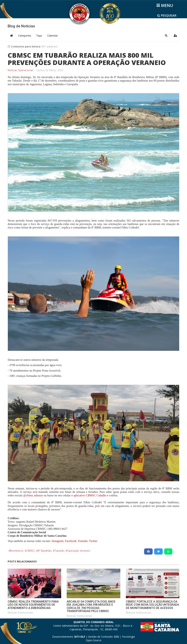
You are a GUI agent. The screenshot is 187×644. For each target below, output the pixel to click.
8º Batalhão (45, 551)
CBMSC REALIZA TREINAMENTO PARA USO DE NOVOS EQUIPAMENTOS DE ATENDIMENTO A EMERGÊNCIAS (33, 605)
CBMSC (31, 551)
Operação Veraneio (79, 551)
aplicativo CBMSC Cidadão (89, 495)
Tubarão (59, 551)
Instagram (58, 541)
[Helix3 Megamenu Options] (165, 5)
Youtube (82, 541)
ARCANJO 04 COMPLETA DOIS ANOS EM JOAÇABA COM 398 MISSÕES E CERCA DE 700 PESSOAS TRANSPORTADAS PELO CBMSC (91, 606)
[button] (166, 36)
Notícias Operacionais (21, 70)
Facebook (70, 541)
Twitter (93, 541)
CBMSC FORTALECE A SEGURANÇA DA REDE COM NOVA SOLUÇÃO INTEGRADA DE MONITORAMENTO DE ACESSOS (152, 605)
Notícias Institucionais (20, 613)
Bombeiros (17, 551)
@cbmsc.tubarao (33, 495)
